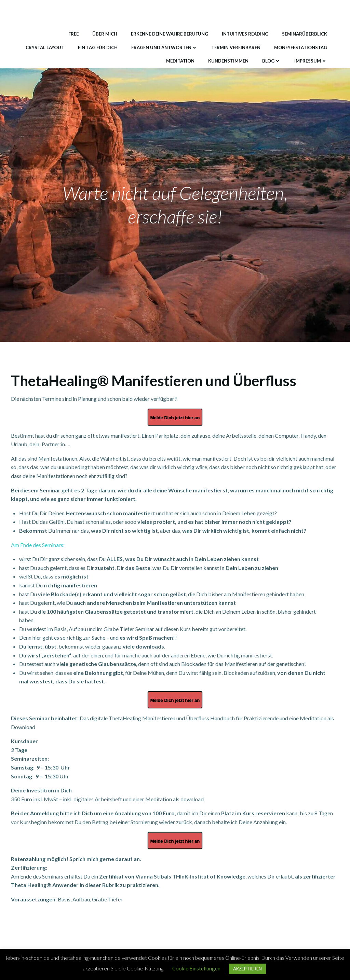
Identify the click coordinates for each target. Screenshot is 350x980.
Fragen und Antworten (164, 47)
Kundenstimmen (228, 61)
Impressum (311, 61)
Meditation (180, 61)
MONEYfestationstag (301, 47)
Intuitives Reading (245, 34)
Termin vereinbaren (236, 47)
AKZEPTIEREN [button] (247, 969)
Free (73, 34)
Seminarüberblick (305, 34)
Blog (271, 61)
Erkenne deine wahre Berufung (170, 34)
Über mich (105, 34)
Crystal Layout (45, 47)
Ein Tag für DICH (98, 47)
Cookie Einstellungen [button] (196, 968)
